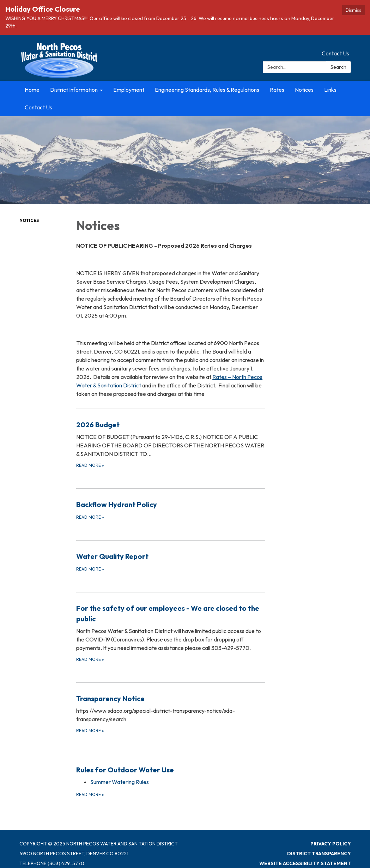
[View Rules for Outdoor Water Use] (171, 770)
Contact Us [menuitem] (38, 107)
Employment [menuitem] (129, 90)
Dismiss (353, 10)
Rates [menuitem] (277, 90)
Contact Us (335, 53)
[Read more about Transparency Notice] (171, 714)
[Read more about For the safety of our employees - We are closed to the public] (171, 633)
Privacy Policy (331, 844)
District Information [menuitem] (74, 90)
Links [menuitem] (330, 90)
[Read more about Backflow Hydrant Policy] (171, 510)
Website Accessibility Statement (305, 863)
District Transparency (319, 854)
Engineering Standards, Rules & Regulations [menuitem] (207, 90)
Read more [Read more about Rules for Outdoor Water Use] (90, 794)
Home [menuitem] (32, 90)
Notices (29, 220)
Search (338, 67)
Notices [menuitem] (304, 90)
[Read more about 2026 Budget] (171, 444)
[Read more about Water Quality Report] (171, 562)
